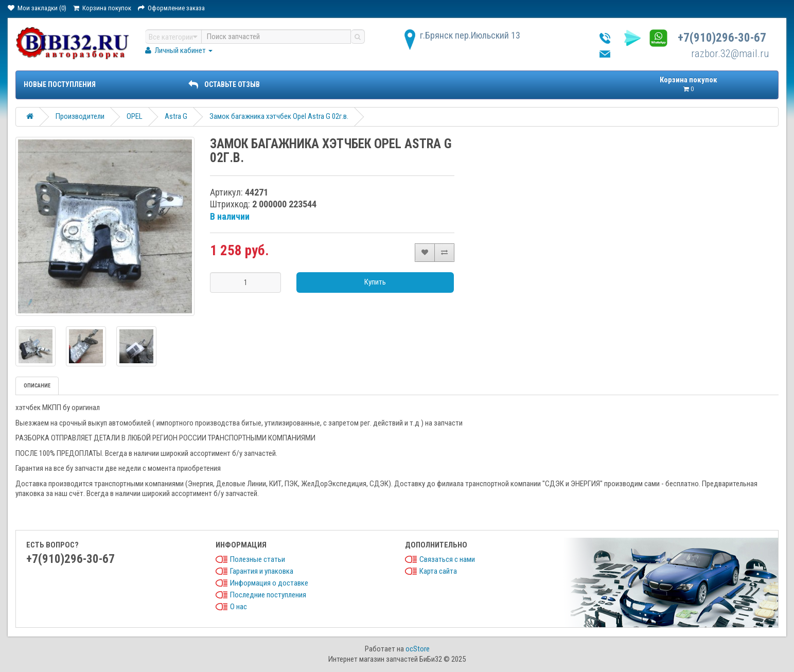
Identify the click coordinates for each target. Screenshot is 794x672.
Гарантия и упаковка (262, 571)
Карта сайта (438, 571)
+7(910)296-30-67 (722, 38)
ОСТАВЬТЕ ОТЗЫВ (224, 84)
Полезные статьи (258, 559)
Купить (375, 282)
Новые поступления (60, 84)
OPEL (135, 116)
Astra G (176, 116)
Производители (80, 116)
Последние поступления (268, 595)
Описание (37, 386)
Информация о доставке (269, 583)
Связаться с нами (447, 559)
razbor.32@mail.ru (730, 54)
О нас (239, 607)
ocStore (418, 649)
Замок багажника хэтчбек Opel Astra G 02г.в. (279, 116)
